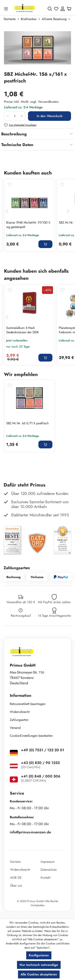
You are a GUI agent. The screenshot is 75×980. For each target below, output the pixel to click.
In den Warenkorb (50, 116)
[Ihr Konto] (63, 9)
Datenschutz (49, 870)
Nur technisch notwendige (39, 965)
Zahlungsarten (19, 720)
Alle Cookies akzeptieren (39, 974)
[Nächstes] (68, 211)
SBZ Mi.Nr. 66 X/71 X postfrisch (27, 423)
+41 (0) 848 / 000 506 (41, 776)
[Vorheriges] (7, 211)
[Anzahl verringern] (7, 116)
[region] (37, 48)
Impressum (48, 862)
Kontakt (45, 878)
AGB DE (16, 878)
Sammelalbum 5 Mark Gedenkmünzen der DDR (22, 330)
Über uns (16, 885)
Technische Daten (17, 145)
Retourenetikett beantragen (28, 704)
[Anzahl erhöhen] (22, 116)
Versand (15, 728)
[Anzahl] (15, 116)
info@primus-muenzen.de (30, 832)
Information (21, 695)
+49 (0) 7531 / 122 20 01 (43, 750)
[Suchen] (50, 9)
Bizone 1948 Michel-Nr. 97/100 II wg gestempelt (28, 225)
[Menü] (7, 9)
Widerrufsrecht (20, 712)
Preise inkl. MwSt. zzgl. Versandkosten (31, 102)
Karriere (15, 862)
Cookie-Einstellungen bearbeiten (31, 736)
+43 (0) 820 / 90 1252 (40, 763)
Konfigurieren (39, 955)
